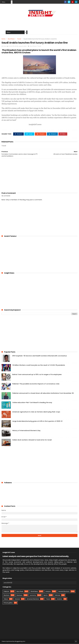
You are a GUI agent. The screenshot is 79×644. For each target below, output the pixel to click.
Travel (19, 39)
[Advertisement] (39, 22)
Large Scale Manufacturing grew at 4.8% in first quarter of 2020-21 (37, 421)
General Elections (64, 591)
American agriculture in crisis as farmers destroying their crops (36, 412)
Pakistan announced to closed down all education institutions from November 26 (43, 393)
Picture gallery (8, 603)
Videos (6, 599)
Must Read (11, 39)
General (17, 599)
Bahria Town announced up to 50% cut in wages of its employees (37, 375)
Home (3, 39)
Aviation (60, 599)
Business (20, 595)
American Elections (33, 599)
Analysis (48, 591)
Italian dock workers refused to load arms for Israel (32, 440)
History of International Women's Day (26, 431)
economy (33, 595)
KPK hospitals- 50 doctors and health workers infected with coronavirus (40, 356)
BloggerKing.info (20, 641)
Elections (7, 595)
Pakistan (6, 591)
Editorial (58, 595)
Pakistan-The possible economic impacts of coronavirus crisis (36, 384)
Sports (46, 595)
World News (34, 591)
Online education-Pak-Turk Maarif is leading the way (32, 403)
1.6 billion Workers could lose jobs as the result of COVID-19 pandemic (39, 365)
